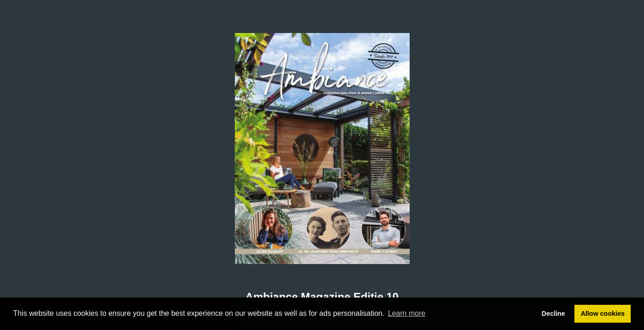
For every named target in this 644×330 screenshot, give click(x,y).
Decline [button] (553, 313)
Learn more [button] (407, 313)
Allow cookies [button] (603, 313)
